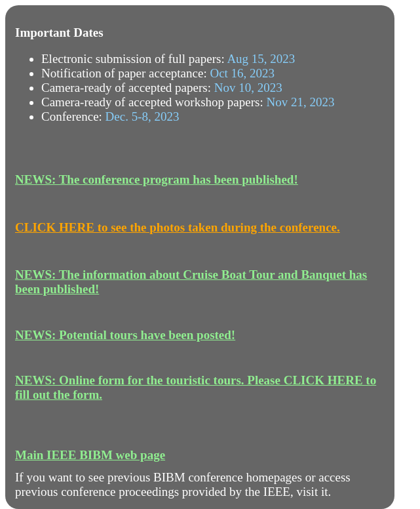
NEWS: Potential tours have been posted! (125, 335)
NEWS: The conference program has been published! (157, 179)
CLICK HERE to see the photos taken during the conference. (178, 227)
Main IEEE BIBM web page (90, 455)
